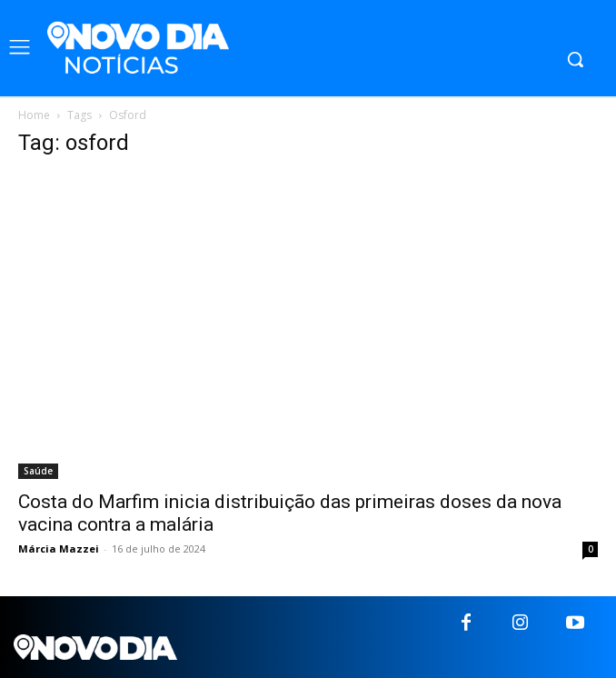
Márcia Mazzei (59, 548)
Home (34, 115)
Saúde (38, 471)
